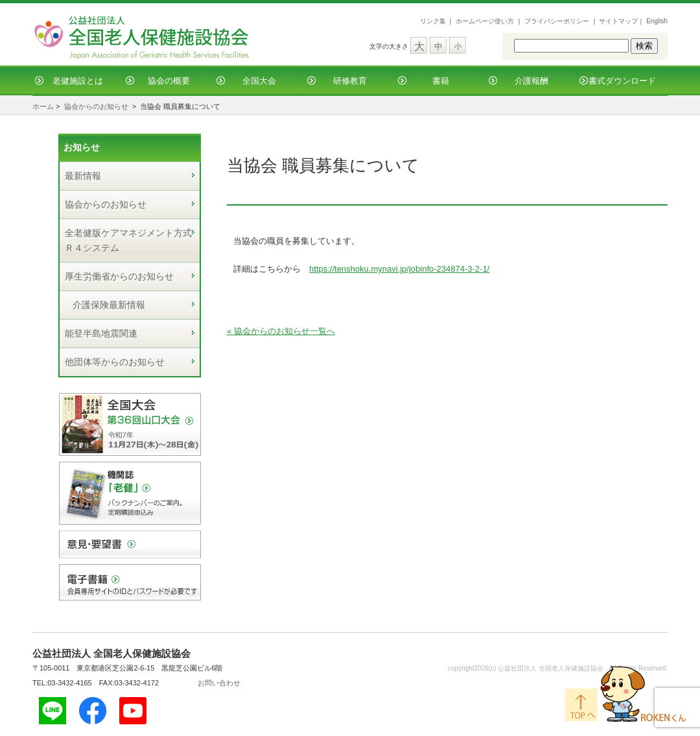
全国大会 (259, 81)
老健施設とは (78, 81)
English (657, 21)
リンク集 (433, 21)
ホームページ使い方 (485, 21)
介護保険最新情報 (109, 305)
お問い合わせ (219, 683)
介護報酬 (531, 81)
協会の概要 (169, 81)
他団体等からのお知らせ (115, 362)
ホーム (43, 106)
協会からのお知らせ (96, 106)
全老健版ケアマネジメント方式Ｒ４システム (128, 240)
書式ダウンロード (622, 81)
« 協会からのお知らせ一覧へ (281, 331)
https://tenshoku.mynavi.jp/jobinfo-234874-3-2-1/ (399, 269)
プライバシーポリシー (557, 21)
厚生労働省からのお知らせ (119, 276)
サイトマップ (618, 21)
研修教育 (350, 81)
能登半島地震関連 (101, 333)
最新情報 (83, 176)
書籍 (441, 81)
